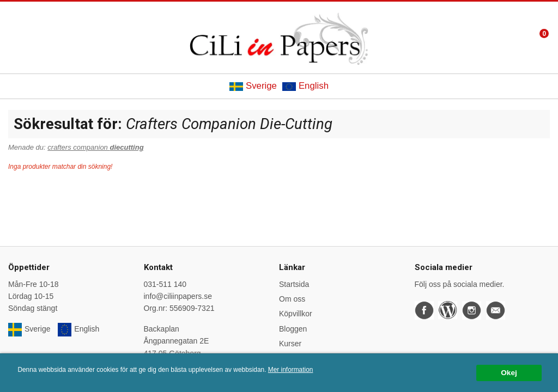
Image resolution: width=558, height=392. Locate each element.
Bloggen (293, 329)
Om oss (292, 299)
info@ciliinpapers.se (178, 296)
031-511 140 (165, 284)
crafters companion (95, 147)
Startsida (294, 284)
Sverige (253, 86)
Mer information (291, 370)
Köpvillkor (296, 314)
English (305, 86)
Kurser (290, 344)
